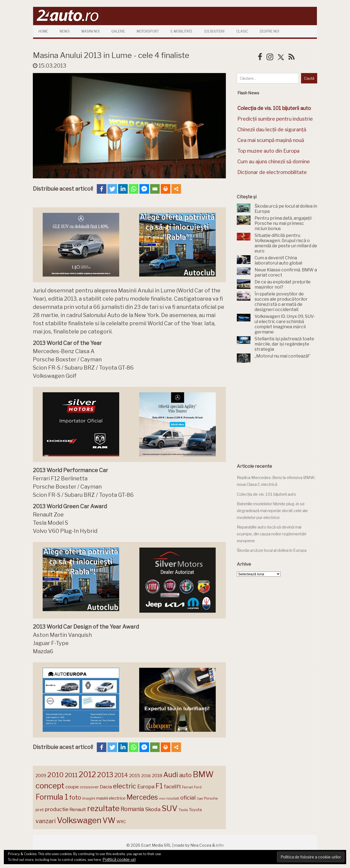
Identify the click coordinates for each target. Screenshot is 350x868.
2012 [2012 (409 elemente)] (87, 775)
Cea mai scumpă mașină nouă (271, 140)
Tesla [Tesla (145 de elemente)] (183, 810)
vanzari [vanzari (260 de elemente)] (46, 821)
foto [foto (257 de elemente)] (75, 798)
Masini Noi (91, 31)
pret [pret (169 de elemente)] (40, 810)
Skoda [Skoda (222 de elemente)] (153, 809)
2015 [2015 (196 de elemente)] (135, 775)
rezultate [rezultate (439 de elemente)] (103, 808)
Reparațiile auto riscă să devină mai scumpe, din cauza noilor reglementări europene (272, 534)
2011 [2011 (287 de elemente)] (71, 775)
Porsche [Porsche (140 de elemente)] (211, 798)
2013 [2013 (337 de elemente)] (105, 775)
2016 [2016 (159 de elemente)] (146, 776)
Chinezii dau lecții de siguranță (272, 130)
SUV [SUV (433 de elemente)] (170, 808)
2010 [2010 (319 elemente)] (56, 775)
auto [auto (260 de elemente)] (185, 775)
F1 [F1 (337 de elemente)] (159, 786)
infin (220, 845)
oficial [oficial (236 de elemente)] (188, 798)
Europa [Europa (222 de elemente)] (146, 786)
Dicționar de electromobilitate (272, 172)
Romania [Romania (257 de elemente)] (132, 809)
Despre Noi (269, 31)
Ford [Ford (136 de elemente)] (198, 787)
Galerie (118, 31)
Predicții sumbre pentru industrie (275, 119)
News (65, 31)
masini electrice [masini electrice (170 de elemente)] (111, 798)
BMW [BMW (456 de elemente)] (203, 774)
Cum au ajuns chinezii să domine (274, 162)
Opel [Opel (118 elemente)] (200, 799)
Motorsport (148, 31)
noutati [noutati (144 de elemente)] (173, 798)
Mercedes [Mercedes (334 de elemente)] (142, 797)
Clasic (242, 31)
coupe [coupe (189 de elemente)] (72, 787)
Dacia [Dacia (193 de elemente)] (106, 787)
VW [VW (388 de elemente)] (109, 821)
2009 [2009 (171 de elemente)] (41, 776)
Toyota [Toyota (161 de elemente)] (195, 810)
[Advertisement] (278, 413)
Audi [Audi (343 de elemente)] (171, 775)
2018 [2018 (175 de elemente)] (157, 776)
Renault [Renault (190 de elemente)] (78, 809)
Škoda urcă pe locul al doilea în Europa (272, 550)
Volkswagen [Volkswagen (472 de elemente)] (79, 820)
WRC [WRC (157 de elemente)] (121, 822)
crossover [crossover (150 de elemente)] (89, 787)
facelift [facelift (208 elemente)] (172, 786)
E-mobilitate (182, 31)
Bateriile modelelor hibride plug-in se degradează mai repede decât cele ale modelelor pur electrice (272, 511)
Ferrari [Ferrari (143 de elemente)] (188, 787)
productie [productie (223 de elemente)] (57, 809)
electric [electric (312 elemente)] (125, 786)
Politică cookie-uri (119, 860)
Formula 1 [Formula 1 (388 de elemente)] (52, 797)
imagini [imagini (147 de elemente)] (89, 798)
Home (43, 31)
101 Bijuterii (214, 31)
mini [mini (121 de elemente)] (162, 799)
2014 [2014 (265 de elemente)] (121, 775)
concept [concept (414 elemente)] (50, 786)
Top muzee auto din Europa (268, 151)
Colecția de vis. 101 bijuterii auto (266, 494)
